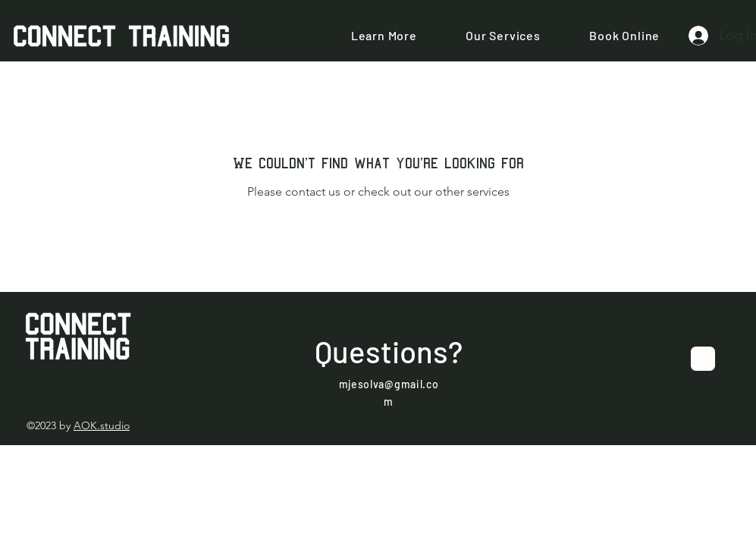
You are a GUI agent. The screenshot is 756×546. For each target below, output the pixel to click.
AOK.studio (102, 425)
